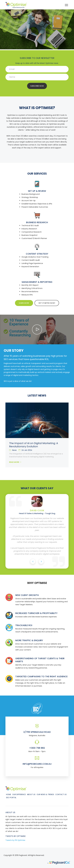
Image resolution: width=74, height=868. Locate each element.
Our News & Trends (45, 794)
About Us (31, 794)
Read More (15, 462)
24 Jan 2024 (25, 450)
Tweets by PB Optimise (15, 840)
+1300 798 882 (37, 748)
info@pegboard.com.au (37, 764)
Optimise (21, 836)
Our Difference (19, 794)
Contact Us (61, 794)
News (13, 450)
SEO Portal (11, 798)
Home (9, 794)
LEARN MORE (24, 303)
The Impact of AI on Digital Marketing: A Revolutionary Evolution (34, 445)
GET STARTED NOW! (47, 303)
